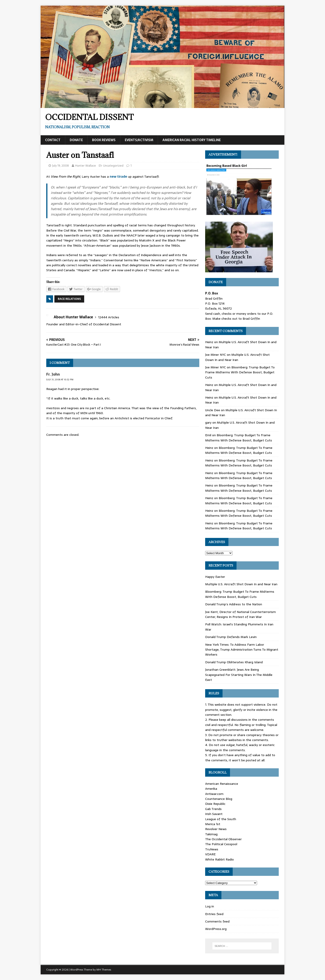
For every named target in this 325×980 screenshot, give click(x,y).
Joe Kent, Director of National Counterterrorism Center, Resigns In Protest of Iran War (240, 614)
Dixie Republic (215, 804)
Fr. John (53, 374)
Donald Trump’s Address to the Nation (234, 604)
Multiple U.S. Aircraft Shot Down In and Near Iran (237, 357)
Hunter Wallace (86, 166)
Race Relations (69, 299)
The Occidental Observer (223, 839)
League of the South (221, 819)
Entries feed (214, 914)
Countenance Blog (219, 799)
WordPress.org (216, 929)
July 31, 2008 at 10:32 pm (60, 380)
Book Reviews (104, 140)
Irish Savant (214, 814)
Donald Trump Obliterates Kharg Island (234, 662)
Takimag (211, 834)
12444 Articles (109, 317)
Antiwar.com (214, 794)
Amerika (211, 789)
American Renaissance (222, 784)
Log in (210, 906)
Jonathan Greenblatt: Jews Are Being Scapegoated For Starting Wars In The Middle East (239, 675)
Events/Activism (139, 140)
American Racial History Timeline (192, 140)
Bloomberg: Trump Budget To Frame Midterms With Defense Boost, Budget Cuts (240, 372)
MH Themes (104, 970)
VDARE (210, 854)
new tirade (118, 177)
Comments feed (217, 921)
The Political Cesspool (221, 844)
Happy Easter (215, 577)
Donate (76, 140)
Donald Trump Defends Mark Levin (231, 637)
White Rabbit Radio (219, 859)
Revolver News (216, 829)
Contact (53, 140)
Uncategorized (113, 166)
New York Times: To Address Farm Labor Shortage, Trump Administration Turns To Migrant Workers (242, 650)
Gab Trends (213, 809)
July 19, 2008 (60, 166)
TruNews (212, 849)
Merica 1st (213, 824)
